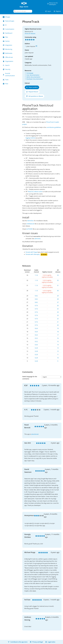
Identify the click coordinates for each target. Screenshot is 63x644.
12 (58, 351)
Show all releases (30, 34)
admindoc (38, 239)
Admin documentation (33, 77)
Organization (8, 61)
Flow (5, 84)
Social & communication (9, 75)
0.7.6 (36, 306)
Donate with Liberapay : (36, 254)
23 (58, 315)
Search (6, 65)
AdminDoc (30, 221)
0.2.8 (36, 348)
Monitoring (7, 49)
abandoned (35, 434)
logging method (30, 138)
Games (6, 41)
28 (58, 299)
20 (58, 325)
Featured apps (8, 21)
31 (58, 285)
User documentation (33, 75)
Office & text (8, 57)
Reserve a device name (35, 192)
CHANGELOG (30, 224)
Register (57, 11)
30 (58, 291)
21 (58, 322)
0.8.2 (36, 296)
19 (58, 328)
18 (58, 332)
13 (58, 348)
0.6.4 (36, 328)
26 (58, 306)
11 (58, 355)
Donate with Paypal (32, 252)
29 (58, 296)
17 (58, 335)
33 (58, 275)
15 (58, 342)
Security (7, 69)
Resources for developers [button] (52, 4)
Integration (7, 45)
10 (58, 358)
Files (5, 37)
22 (58, 319)
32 (58, 280)
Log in (48, 11)
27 (58, 302)
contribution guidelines (54, 127)
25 (58, 309)
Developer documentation (35, 79)
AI (5, 25)
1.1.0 (36, 275)
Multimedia (8, 53)
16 (58, 338)
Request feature (32, 92)
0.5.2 (36, 338)
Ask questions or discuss (34, 96)
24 (58, 312)
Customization (8, 29)
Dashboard (8, 33)
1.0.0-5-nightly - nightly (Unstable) (47, 276)
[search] (23, 11)
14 (58, 345)
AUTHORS (29, 229)
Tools (6, 80)
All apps (6, 17)
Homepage (30, 73)
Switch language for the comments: (30, 378)
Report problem (32, 87)
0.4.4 (36, 345)
